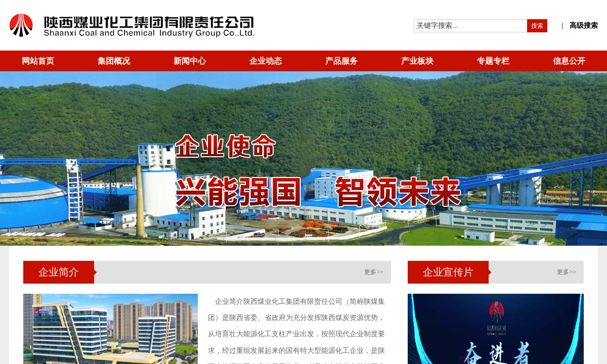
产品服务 (341, 61)
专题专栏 (493, 61)
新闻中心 (190, 61)
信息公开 (569, 61)
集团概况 (114, 61)
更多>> (374, 272)
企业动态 (266, 61)
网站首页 (38, 61)
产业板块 (417, 61)
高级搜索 (580, 26)
